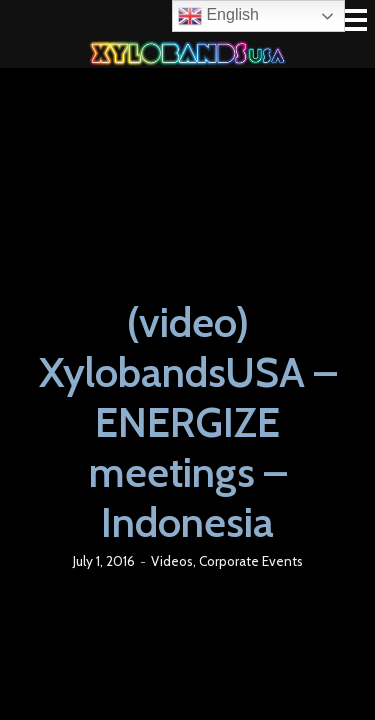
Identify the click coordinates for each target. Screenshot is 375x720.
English (218, 16)
